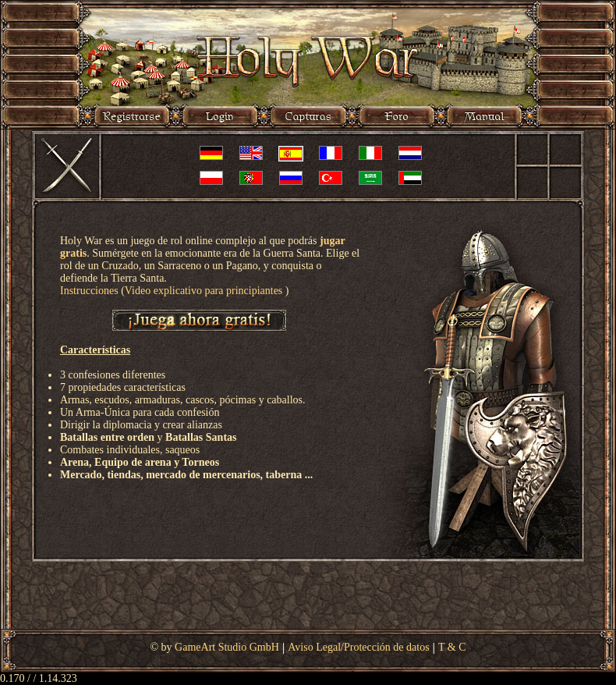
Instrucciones (89, 291)
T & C (452, 647)
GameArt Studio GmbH (227, 647)
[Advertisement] (308, 598)
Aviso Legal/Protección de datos (358, 647)
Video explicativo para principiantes (205, 291)
